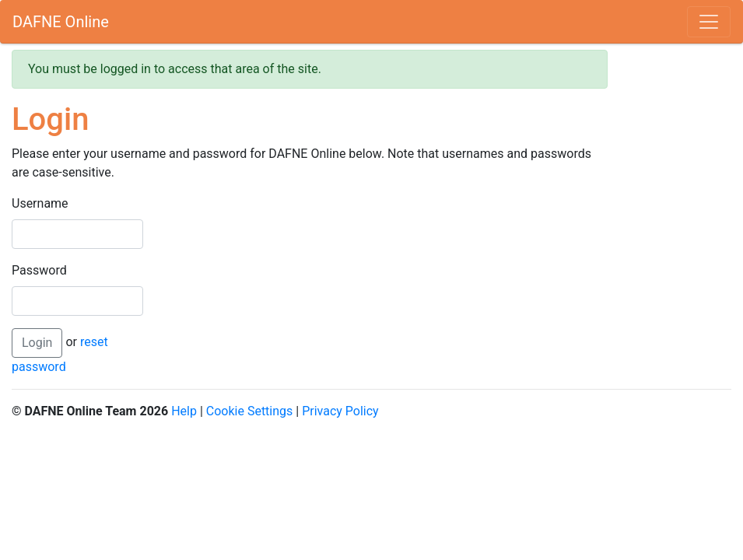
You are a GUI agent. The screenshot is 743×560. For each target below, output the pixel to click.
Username (40, 203)
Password (39, 270)
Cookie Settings (250, 411)
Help (184, 411)
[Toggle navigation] (709, 22)
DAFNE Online (61, 22)
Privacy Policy (340, 411)
